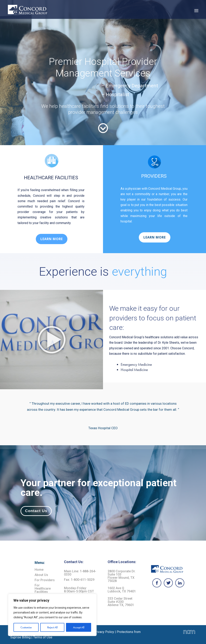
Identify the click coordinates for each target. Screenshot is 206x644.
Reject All (52, 627)
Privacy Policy (104, 632)
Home (39, 570)
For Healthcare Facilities (43, 588)
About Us (41, 575)
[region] (52, 615)
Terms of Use (43, 637)
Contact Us (36, 511)
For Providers (45, 580)
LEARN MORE (52, 239)
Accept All (79, 627)
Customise (26, 627)
